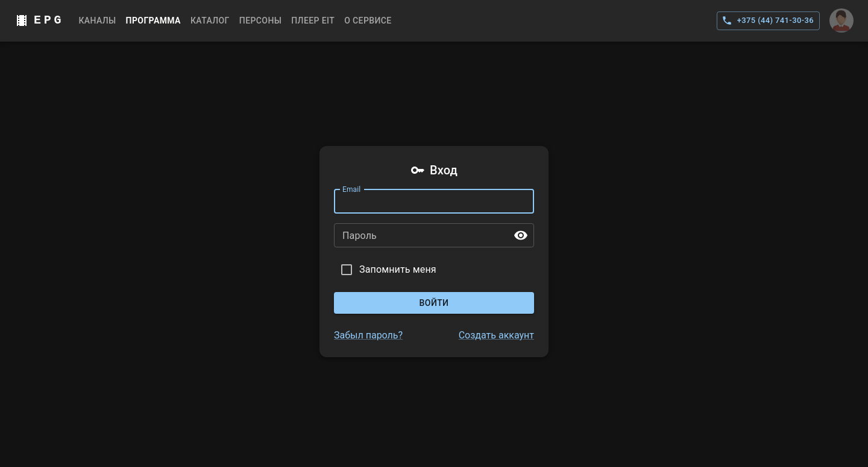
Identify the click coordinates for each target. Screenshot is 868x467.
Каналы (97, 21)
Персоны (260, 21)
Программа (153, 21)
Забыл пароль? (368, 335)
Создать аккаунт (496, 335)
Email (351, 189)
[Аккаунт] (841, 21)
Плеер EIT (313, 21)
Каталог (210, 21)
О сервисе (368, 21)
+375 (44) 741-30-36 (768, 21)
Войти (434, 303)
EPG (49, 20)
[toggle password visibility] (521, 235)
